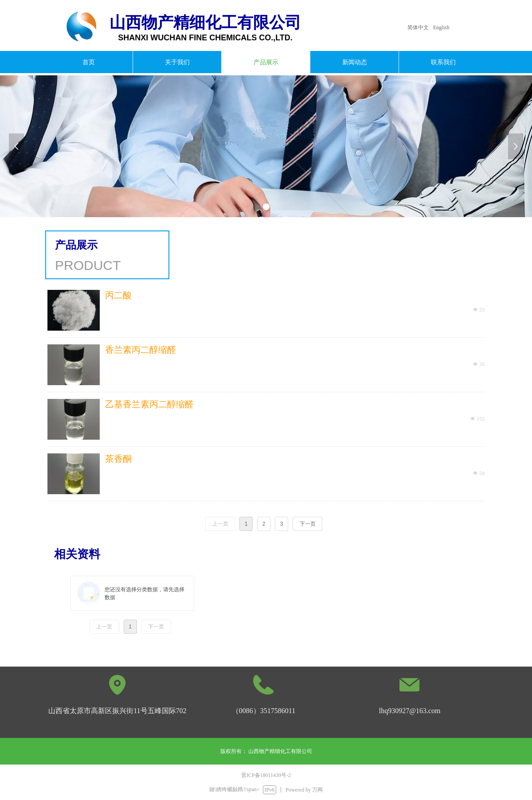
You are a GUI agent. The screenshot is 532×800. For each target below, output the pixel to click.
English (441, 27)
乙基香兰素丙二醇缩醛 (149, 404)
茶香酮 (118, 459)
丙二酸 (118, 295)
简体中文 (418, 27)
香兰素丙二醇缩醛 (141, 350)
